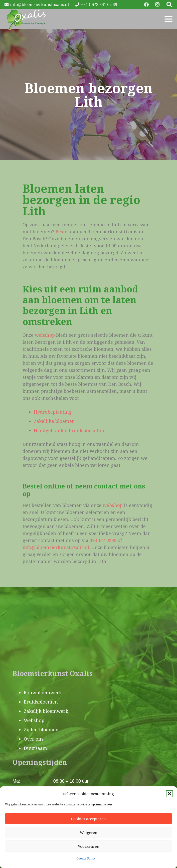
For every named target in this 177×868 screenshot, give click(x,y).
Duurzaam (35, 748)
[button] (169, 794)
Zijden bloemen (41, 730)
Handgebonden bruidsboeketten (70, 430)
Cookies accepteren (88, 819)
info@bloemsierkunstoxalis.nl (56, 547)
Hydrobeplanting (53, 412)
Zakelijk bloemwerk (46, 711)
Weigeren (89, 832)
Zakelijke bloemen (54, 421)
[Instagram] (157, 5)
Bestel (62, 232)
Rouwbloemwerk (43, 692)
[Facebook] (146, 5)
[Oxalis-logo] (26, 19)
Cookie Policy (86, 858)
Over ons (34, 739)
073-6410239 (103, 540)
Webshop (34, 720)
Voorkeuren (89, 846)
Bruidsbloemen (41, 702)
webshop (45, 335)
